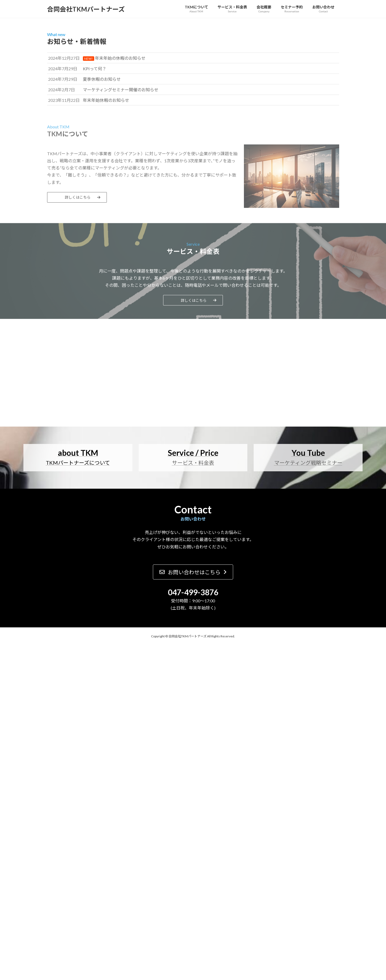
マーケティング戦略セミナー (308, 586)
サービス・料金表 (193, 586)
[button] (77, 324)
